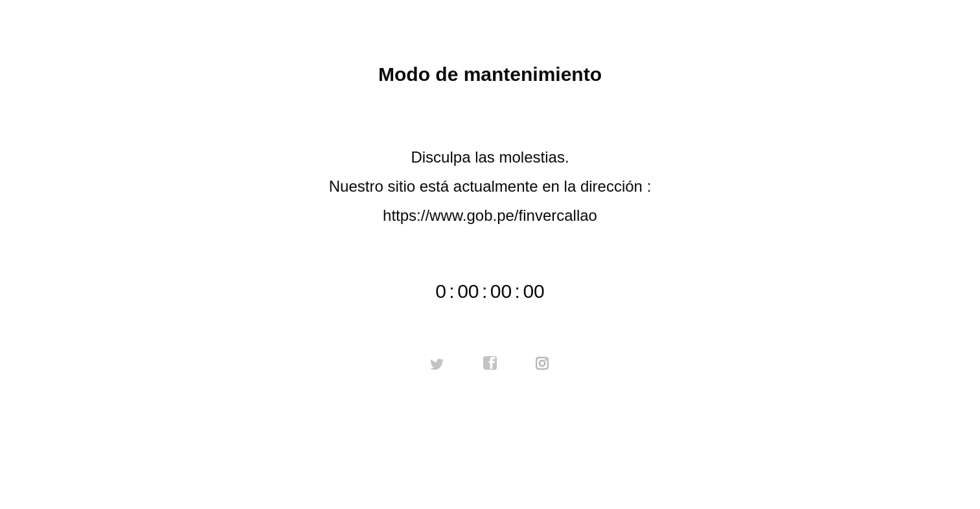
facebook (490, 363)
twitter (437, 363)
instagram (543, 363)
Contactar (490, 446)
